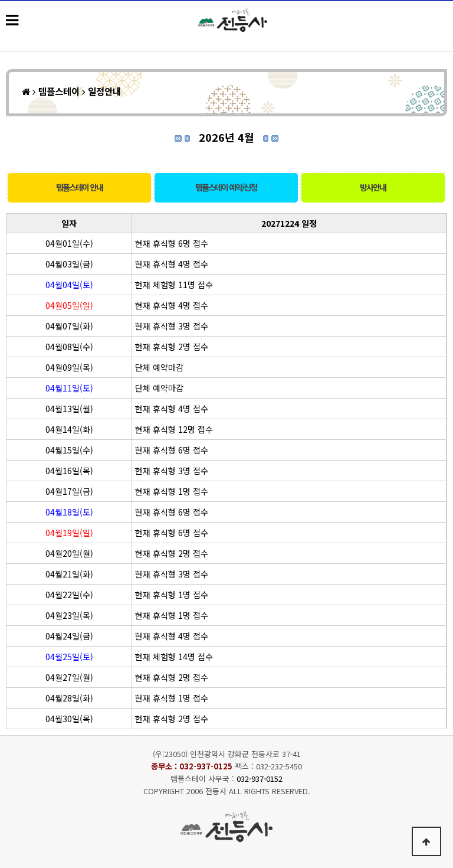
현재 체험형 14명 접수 (174, 657)
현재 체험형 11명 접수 (174, 285)
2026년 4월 (226, 137)
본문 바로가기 (0, 0)
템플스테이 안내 (79, 187)
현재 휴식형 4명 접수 (172, 264)
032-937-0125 (206, 766)
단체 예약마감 (159, 367)
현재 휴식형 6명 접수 (172, 243)
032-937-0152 (260, 779)
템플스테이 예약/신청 (226, 187)
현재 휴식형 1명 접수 (172, 491)
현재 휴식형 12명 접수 (174, 429)
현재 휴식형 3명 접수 (172, 326)
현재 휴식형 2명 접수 (172, 347)
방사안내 (373, 187)
